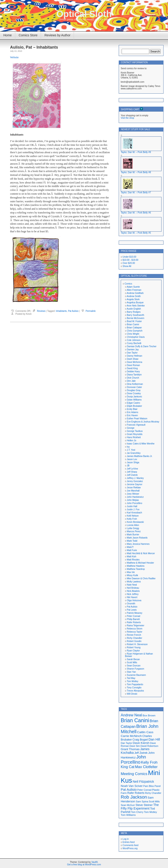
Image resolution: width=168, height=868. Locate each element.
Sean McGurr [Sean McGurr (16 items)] (128, 805)
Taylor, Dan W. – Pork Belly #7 (136, 193)
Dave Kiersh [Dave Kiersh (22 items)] (141, 743)
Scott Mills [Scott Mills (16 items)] (154, 801)
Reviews (41, 311)
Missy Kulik (132, 575)
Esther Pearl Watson (137, 419)
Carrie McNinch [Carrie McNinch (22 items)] (131, 736)
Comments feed (130, 845)
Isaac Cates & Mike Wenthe (141, 444)
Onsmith (131, 604)
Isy (128, 447)
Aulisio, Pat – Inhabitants (34, 47)
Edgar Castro (133, 403)
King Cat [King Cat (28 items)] (128, 767)
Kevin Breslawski (135, 522)
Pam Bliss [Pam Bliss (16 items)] (149, 786)
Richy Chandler (134, 638)
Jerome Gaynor (135, 484)
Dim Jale (131, 381)
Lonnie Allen (133, 525)
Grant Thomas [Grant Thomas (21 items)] (130, 749)
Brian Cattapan (134, 328)
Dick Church (133, 378)
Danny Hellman (134, 356)
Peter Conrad (133, 616)
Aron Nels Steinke (136, 306)
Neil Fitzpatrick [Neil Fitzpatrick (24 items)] (143, 782)
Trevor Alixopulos (135, 691)
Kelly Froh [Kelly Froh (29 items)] (149, 762)
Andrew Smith (134, 296)
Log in (126, 839)
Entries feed (128, 842)
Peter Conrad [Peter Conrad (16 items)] (144, 790)
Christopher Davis (136, 337)
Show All (127, 266)
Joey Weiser (133, 494)
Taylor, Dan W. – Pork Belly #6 (136, 213)
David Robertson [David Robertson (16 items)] (149, 746)
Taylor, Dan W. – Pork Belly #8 (136, 172)
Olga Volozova (134, 600)
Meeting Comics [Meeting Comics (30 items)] (134, 774)
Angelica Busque (135, 303)
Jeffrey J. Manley (135, 478)
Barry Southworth (135, 315)
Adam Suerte (133, 287)
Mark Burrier (133, 535)
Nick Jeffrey (133, 594)
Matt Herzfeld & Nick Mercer (141, 553)
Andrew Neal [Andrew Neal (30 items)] (131, 715)
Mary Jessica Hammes (138, 544)
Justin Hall (132, 506)
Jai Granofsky (134, 453)
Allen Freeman (134, 290)
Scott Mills (132, 662)
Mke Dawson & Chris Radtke (141, 578)
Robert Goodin (134, 641)
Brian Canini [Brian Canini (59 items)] (135, 720)
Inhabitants (61, 311)
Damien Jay (133, 350)
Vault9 (95, 862)
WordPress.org (130, 848)
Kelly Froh (132, 519)
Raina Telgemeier (136, 626)
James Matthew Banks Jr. (140, 456)
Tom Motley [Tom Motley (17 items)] (151, 812)
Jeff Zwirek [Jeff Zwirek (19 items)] (141, 753)
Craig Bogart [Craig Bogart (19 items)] (140, 740)
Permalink (90, 311)
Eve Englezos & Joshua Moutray (143, 422)
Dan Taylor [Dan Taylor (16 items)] (126, 743)
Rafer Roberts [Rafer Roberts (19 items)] (136, 793)
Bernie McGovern (136, 318)
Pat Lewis (132, 610)
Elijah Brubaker (134, 406)
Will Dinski (132, 694)
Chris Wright (133, 334)
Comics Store (28, 35)
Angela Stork (133, 299)
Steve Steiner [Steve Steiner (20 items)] (144, 805)
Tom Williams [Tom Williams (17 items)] (128, 815)
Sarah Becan (133, 659)
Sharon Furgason (135, 669)
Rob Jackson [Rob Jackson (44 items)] (134, 797)
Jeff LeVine (132, 469)
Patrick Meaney (135, 613)
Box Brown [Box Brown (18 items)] (149, 715)
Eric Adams (132, 412)
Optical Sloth (84, 14)
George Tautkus (135, 431)
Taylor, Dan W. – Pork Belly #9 (136, 152)
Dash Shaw (132, 359)
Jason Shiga (133, 462)
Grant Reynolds (135, 434)
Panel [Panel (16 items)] (158, 786)
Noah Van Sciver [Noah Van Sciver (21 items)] (132, 786)
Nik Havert (132, 597)
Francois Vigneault (136, 425)
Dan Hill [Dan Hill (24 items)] (154, 739)
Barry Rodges (134, 312)
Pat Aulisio (73, 311)
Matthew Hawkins (136, 566)
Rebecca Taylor (135, 632)
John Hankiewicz (135, 497)
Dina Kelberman (135, 384)
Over (129, 263)
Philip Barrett (133, 619)
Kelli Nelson (133, 516)
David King (132, 368)
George (130, 428)
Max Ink (131, 572)
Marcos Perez (134, 531)
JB (128, 466)
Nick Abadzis (133, 591)
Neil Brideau (133, 588)
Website (14, 57)
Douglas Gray (134, 390)
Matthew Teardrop (136, 569)
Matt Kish (131, 557)
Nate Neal (132, 585)
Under (129, 257)
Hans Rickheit (134, 437)
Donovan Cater (134, 387)
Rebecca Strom (135, 629)
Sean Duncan (134, 666)
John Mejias (133, 500)
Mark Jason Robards (137, 538)
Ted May (131, 678)
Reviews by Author (57, 35)
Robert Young (134, 647)
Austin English (134, 309)
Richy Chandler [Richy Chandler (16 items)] (153, 793)
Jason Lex (132, 459)
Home (8, 35)
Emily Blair (132, 409)
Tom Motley (132, 681)
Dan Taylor (132, 353)
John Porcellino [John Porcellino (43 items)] (133, 759)
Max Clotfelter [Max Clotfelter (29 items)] (146, 767)
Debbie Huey (133, 372)
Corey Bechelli (134, 343)
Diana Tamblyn (134, 375)
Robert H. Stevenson (137, 644)
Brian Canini (133, 324)
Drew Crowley (134, 393)
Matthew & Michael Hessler (140, 563)
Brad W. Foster (134, 321)
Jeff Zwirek (132, 475)
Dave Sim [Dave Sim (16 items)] (135, 746)
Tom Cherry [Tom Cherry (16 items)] (137, 812)
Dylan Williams (134, 400)
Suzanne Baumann (136, 675)
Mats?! (130, 547)
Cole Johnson (134, 340)
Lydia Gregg (133, 528)
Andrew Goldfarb (135, 293)
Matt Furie (132, 550)
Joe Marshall (133, 491)
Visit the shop (127, 118)
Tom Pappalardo (135, 684)
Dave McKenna (134, 362)
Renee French (134, 635)
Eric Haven (132, 415)
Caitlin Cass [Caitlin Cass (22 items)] (145, 732)
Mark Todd (132, 541)
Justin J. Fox (133, 509)
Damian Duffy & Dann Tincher (142, 346)
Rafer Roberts (134, 622)
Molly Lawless (134, 582)
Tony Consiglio (134, 688)
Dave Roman (133, 365)
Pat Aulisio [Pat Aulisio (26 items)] (129, 789)
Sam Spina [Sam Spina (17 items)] (142, 801)
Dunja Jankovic (134, 397)
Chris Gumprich (135, 331)
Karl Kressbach (134, 513)
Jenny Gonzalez (135, 481)
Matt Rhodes (133, 560)
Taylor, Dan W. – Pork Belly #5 (136, 233)
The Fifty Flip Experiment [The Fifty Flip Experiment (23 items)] (140, 807)
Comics (128, 284)
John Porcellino (134, 503)
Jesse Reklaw (134, 488)
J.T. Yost (131, 450)
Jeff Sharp (132, 472)
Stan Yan (131, 672)
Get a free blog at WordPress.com (84, 865)
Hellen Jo (131, 440)
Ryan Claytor (133, 651)
